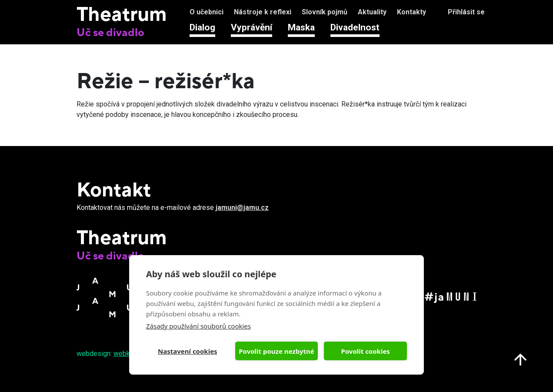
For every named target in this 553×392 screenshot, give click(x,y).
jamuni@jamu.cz (242, 208)
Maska (301, 27)
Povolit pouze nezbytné (276, 351)
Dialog (202, 27)
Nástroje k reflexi (263, 12)
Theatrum (122, 13)
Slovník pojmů (325, 12)
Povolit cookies (365, 351)
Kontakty (411, 12)
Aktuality (372, 12)
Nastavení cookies (188, 351)
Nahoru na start (520, 359)
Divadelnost (355, 27)
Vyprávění (252, 27)
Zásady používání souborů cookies (198, 326)
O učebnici (207, 12)
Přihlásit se (466, 12)
